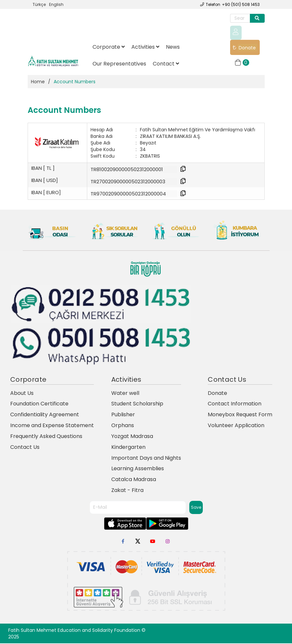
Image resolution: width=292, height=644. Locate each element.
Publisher (123, 415)
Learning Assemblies (138, 469)
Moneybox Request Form (240, 415)
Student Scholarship (137, 404)
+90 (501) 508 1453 (241, 4)
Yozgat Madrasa (132, 437)
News (173, 47)
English (56, 4)
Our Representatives (119, 64)
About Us (22, 393)
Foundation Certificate (39, 404)
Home (38, 82)
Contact (166, 64)
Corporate (109, 47)
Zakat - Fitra (127, 491)
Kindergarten (128, 448)
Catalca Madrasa (134, 480)
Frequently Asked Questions (46, 437)
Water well (125, 393)
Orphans (123, 426)
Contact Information (235, 404)
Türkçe (39, 4)
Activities (145, 47)
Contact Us (25, 448)
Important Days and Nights (146, 458)
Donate (246, 48)
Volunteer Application (236, 426)
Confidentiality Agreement (45, 415)
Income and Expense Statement (52, 426)
